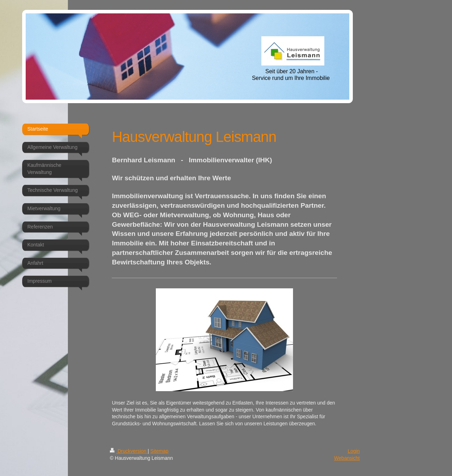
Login (354, 451)
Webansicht (347, 458)
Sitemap (159, 451)
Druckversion (129, 451)
